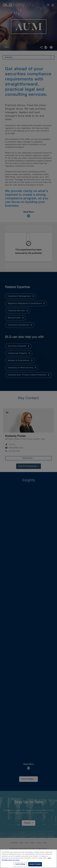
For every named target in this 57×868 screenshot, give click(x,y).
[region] (28, 859)
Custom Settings (20, 864)
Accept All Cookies (35, 864)
